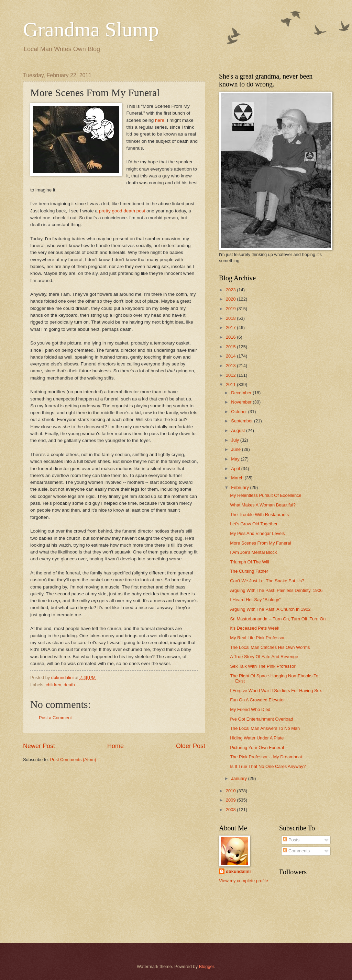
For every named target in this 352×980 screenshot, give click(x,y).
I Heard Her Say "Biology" (255, 600)
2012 (231, 375)
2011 (231, 384)
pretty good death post (122, 211)
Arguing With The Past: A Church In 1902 (270, 609)
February (240, 487)
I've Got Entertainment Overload (262, 719)
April (236, 469)
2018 (231, 318)
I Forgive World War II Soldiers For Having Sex (276, 691)
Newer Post (39, 746)
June (236, 449)
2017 (231, 328)
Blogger (207, 966)
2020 (231, 299)
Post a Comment (55, 718)
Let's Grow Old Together (254, 524)
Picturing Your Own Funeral (257, 748)
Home (115, 746)
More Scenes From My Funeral (260, 543)
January (239, 778)
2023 (231, 290)
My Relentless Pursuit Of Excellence (266, 495)
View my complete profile (244, 881)
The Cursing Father (249, 571)
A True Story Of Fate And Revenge (264, 657)
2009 (231, 800)
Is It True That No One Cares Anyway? (268, 766)
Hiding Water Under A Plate (257, 738)
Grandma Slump (91, 30)
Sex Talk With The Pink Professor (263, 666)
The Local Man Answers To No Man (265, 728)
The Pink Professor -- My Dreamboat (266, 757)
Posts (291, 840)
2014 (231, 356)
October (239, 412)
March (238, 478)
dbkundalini (238, 871)
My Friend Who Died (250, 709)
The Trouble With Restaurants (259, 515)
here (160, 120)
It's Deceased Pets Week (255, 628)
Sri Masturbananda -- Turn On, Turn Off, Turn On (278, 619)
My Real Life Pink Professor (257, 638)
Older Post (191, 746)
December (242, 393)
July (235, 440)
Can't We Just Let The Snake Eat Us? (267, 581)
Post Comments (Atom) (73, 760)
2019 (231, 309)
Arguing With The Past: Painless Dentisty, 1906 (276, 590)
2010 (231, 791)
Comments (296, 851)
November (242, 402)
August (239, 430)
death (69, 685)
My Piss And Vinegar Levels (257, 533)
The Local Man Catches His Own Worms (270, 647)
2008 (231, 810)
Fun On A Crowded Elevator (257, 700)
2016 (231, 337)
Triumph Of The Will (250, 562)
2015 (231, 347)
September (243, 421)
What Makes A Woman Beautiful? (263, 505)
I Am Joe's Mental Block (253, 552)
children (53, 685)
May (236, 459)
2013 (231, 366)
